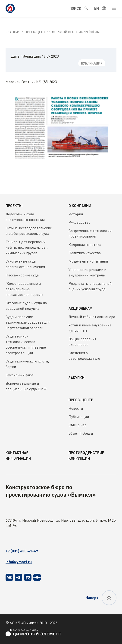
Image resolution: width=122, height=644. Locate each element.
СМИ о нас (77, 425)
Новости (76, 408)
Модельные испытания (88, 261)
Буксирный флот (20, 375)
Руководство (79, 222)
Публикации (79, 417)
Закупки (77, 378)
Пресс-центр (81, 400)
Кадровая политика (85, 245)
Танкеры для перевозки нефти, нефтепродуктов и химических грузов (27, 247)
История (76, 214)
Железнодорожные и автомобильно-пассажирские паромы (24, 289)
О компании (80, 206)
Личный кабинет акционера (92, 317)
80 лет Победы (81, 433)
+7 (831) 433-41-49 (22, 551)
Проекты (14, 206)
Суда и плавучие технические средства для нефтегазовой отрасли (28, 322)
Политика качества (85, 253)
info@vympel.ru (19, 562)
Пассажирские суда (22, 275)
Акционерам (80, 308)
